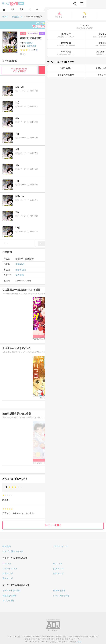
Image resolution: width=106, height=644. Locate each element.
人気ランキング (60, 546)
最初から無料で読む (72, 70)
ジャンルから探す (61, 596)
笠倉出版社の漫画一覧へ (89, 469)
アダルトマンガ (10, 568)
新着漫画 (7, 546)
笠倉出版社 (32, 46)
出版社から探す (10, 596)
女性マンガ (8, 573)
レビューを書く (53, 525)
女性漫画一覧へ (93, 404)
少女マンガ (58, 568)
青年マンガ (8, 578)
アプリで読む (19, 70)
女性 (23, 33)
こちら (79, 642)
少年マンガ (58, 573)
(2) (37, 50)
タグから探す (9, 600)
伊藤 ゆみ (29, 43)
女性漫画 (20, 275)
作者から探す (59, 590)
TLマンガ (7, 564)
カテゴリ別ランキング (13, 551)
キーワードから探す (12, 590)
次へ (100, 243)
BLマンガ (57, 564)
